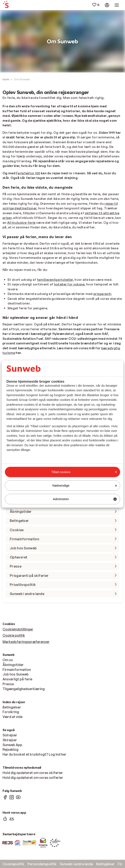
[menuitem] (12, 5)
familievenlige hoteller (55, 280)
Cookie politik (14, 635)
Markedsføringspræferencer (26, 642)
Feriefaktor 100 (28, 173)
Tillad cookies (84, 472)
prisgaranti (102, 294)
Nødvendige (85, 485)
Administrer (85, 499)
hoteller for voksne (69, 284)
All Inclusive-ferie (21, 223)
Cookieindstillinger (18, 629)
